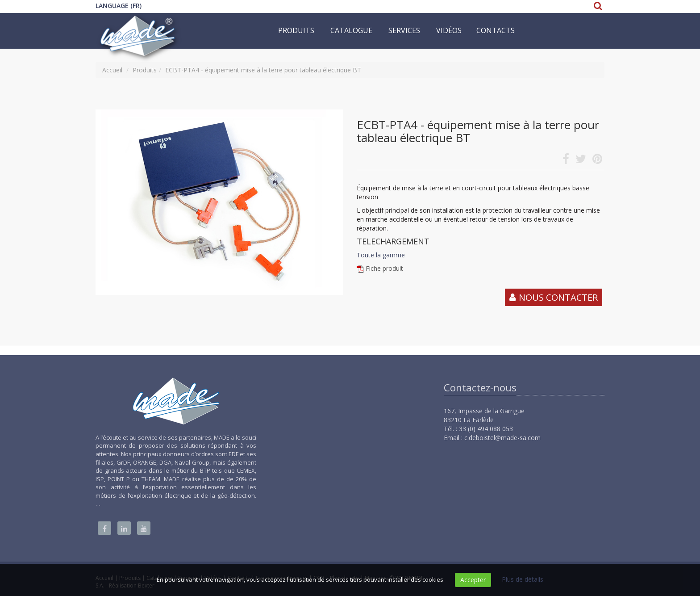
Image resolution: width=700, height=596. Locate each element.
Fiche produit (384, 268)
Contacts (496, 30)
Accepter (473, 580)
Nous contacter (558, 297)
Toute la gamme (381, 255)
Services (404, 30)
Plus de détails (523, 579)
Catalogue (351, 30)
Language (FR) (119, 6)
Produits (296, 30)
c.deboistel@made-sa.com (502, 438)
